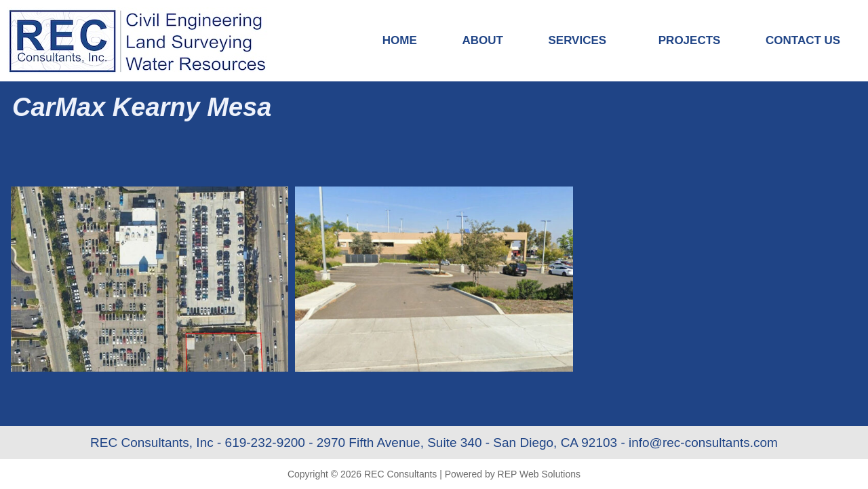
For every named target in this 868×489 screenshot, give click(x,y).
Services (580, 41)
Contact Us (803, 40)
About (482, 40)
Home (400, 40)
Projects (690, 40)
